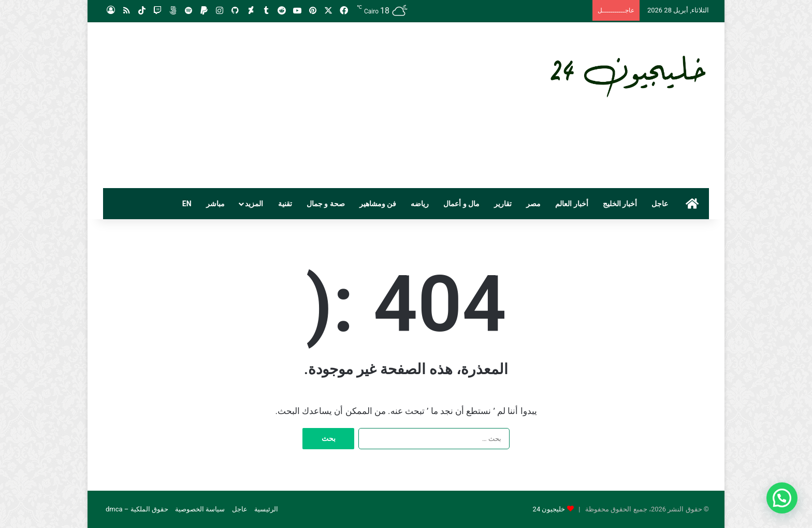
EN (187, 204)
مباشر (215, 204)
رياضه (420, 204)
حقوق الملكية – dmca (137, 509)
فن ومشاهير (378, 204)
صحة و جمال (326, 204)
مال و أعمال (461, 204)
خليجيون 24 (549, 509)
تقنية (285, 204)
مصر (533, 204)
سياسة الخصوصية (200, 509)
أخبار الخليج (620, 204)
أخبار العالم (571, 204)
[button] (782, 498)
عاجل (660, 204)
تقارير (503, 204)
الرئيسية (266, 509)
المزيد (254, 204)
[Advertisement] (302, 105)
